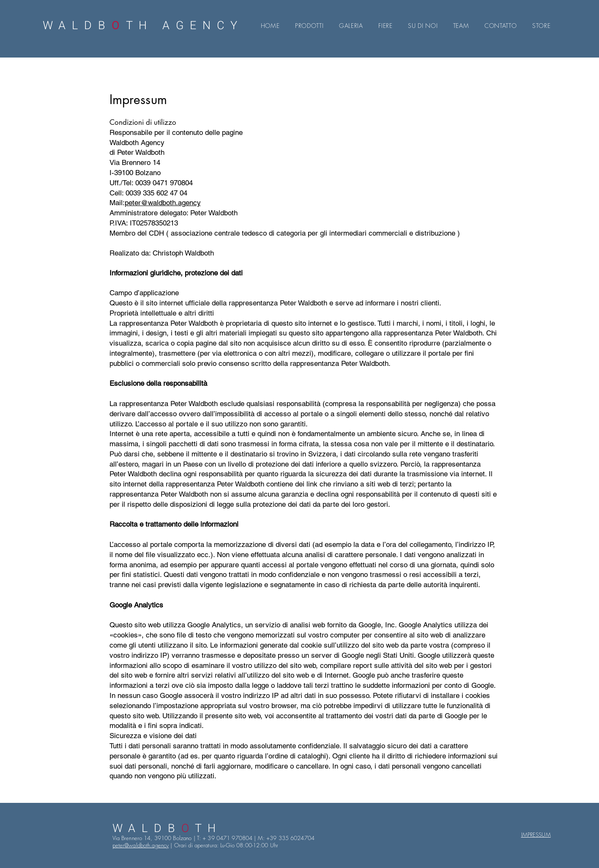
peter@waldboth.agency (163, 203)
